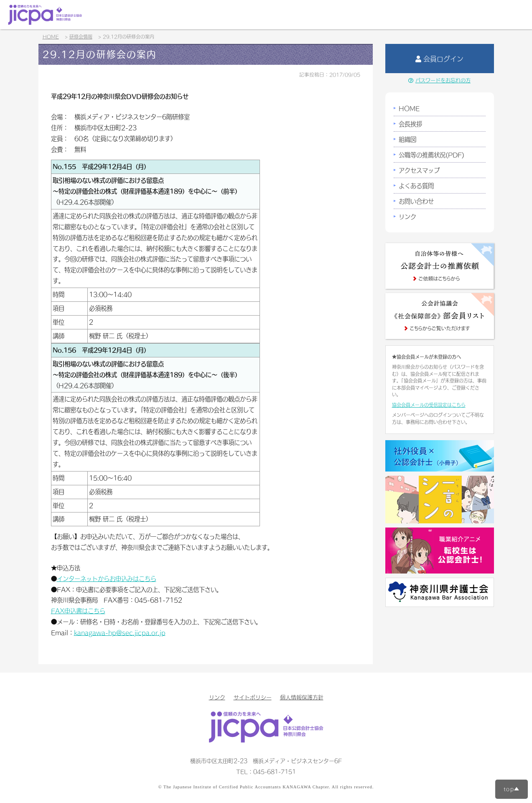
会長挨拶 (410, 124)
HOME (409, 108)
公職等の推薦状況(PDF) (431, 155)
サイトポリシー (253, 697)
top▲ (512, 789)
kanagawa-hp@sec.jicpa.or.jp (120, 632)
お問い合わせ (416, 201)
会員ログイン (439, 59)
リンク (407, 217)
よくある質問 (416, 186)
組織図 (407, 139)
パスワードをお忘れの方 (439, 80)
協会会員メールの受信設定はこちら (429, 405)
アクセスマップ (419, 170)
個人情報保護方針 (302, 697)
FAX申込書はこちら (78, 611)
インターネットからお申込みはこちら (107, 579)
